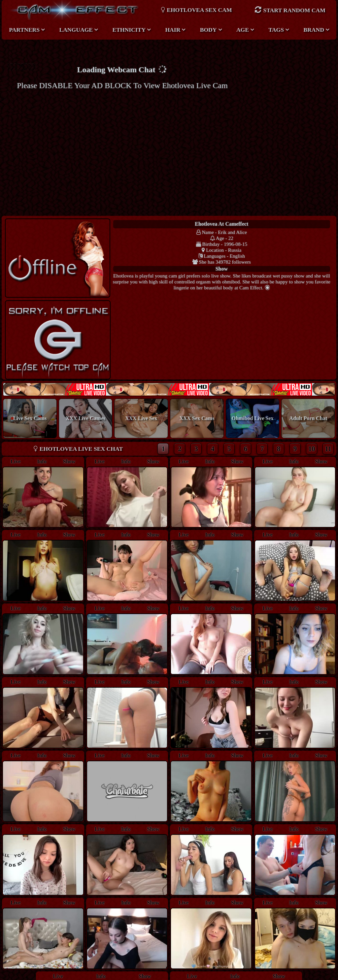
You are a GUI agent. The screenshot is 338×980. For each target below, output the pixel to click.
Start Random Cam (290, 10)
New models (169, 311)
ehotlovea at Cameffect (169, 224)
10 (312, 371)
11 (328, 371)
